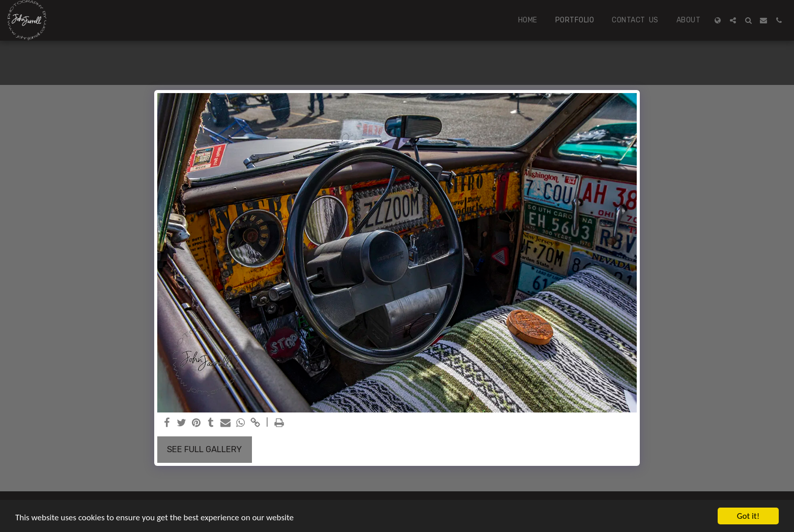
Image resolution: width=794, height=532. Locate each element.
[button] (733, 20)
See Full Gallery (204, 449)
